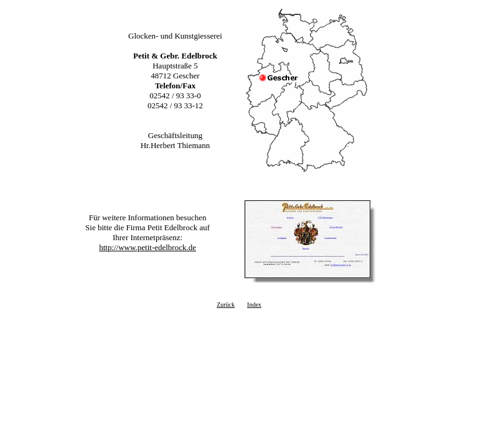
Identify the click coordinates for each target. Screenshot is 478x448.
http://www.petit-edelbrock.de (148, 247)
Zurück (226, 305)
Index (254, 305)
